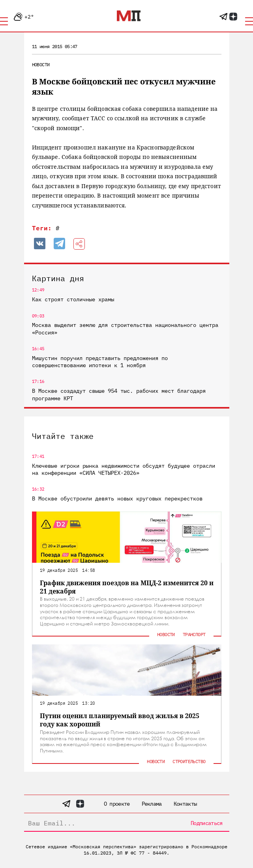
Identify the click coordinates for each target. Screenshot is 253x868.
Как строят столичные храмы (73, 299)
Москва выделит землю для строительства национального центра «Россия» (125, 329)
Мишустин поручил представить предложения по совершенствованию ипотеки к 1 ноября (100, 362)
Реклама (152, 804)
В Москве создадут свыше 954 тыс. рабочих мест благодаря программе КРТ (119, 394)
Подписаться (206, 823)
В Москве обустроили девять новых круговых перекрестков (117, 498)
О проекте (117, 804)
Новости (41, 64)
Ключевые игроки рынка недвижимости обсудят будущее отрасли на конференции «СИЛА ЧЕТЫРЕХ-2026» (124, 469)
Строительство (189, 761)
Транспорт (194, 634)
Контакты (185, 804)
